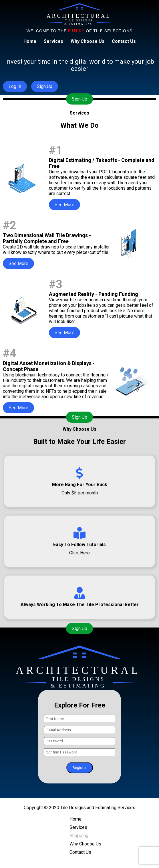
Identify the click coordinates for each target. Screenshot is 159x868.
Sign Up (79, 99)
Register (80, 768)
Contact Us (124, 41)
